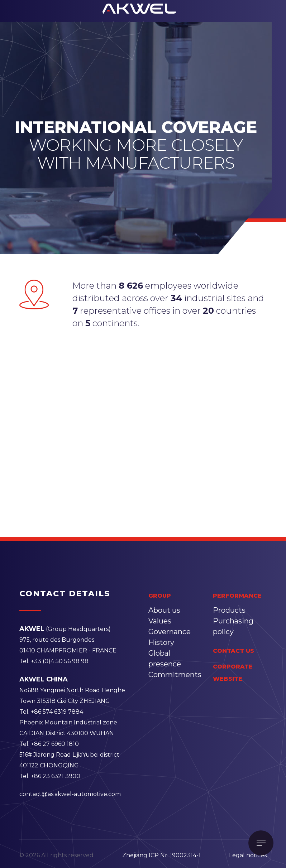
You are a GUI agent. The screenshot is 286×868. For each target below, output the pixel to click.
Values (160, 621)
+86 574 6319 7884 (57, 712)
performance (237, 596)
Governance (170, 632)
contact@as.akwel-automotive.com (70, 794)
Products (229, 610)
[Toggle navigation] (261, 843)
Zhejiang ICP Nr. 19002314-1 (161, 855)
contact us (233, 651)
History (161, 642)
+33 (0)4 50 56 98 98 (60, 661)
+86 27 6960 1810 (55, 744)
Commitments (175, 675)
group (160, 596)
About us (164, 610)
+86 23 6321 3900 (56, 776)
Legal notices (248, 855)
